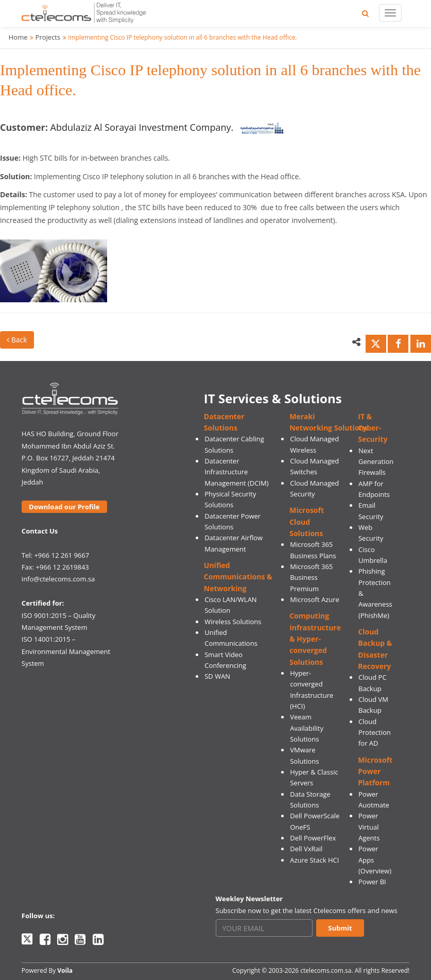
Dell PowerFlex (313, 838)
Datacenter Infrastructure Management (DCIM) (236, 472)
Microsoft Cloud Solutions (307, 522)
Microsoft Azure (315, 599)
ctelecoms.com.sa (326, 970)
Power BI (372, 882)
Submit (340, 928)
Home (18, 37)
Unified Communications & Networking (238, 577)
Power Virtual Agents (369, 827)
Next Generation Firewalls (376, 462)
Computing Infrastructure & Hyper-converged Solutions (315, 639)
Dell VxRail (306, 849)
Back (17, 340)
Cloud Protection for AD (375, 733)
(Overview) (375, 871)
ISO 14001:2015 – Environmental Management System (66, 651)
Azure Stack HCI (314, 860)
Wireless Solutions (233, 622)
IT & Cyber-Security (373, 428)
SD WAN (217, 676)
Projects (48, 37)
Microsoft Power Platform (375, 771)
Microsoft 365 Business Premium (311, 578)
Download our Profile (64, 507)
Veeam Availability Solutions (307, 728)
